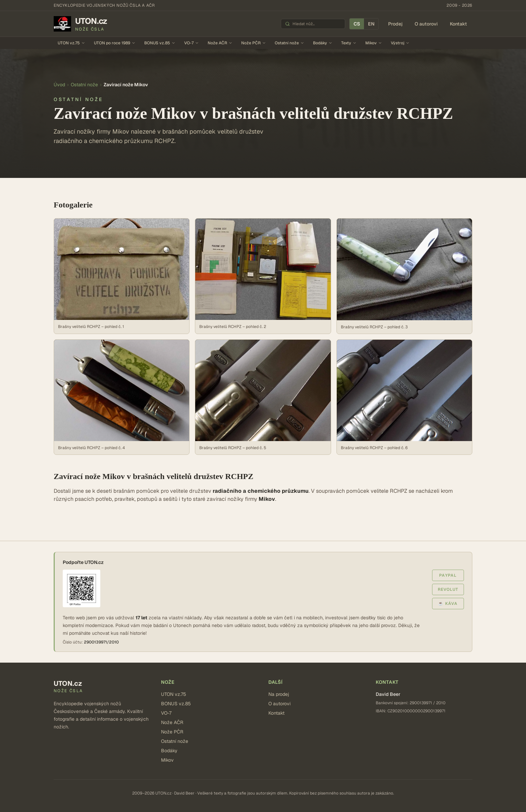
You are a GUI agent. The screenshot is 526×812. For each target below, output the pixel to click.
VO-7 (192, 43)
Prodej (395, 24)
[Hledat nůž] (317, 24)
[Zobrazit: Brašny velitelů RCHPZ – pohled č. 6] (404, 397)
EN (371, 24)
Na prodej (279, 694)
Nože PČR (254, 43)
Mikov (374, 43)
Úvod (59, 85)
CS (357, 24)
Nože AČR (220, 43)
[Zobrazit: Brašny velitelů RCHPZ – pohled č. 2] (263, 276)
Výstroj (400, 43)
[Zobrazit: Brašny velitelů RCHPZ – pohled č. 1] (122, 276)
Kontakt (458, 24)
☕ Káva (448, 604)
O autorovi (426, 24)
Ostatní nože (290, 43)
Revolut (448, 589)
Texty (349, 43)
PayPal (448, 575)
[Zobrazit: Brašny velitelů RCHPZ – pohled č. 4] (122, 397)
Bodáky (323, 43)
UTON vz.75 (71, 43)
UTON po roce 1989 (115, 43)
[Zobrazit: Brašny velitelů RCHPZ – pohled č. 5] (263, 397)
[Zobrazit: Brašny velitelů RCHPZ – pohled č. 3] (404, 276)
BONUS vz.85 (160, 43)
